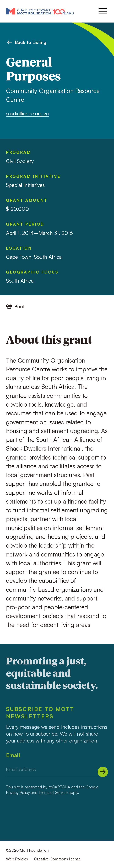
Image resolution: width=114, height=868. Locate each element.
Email (13, 755)
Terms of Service (53, 792)
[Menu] (102, 11)
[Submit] (103, 772)
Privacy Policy (18, 792)
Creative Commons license (57, 859)
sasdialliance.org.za (27, 113)
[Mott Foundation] (40, 11)
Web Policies (17, 859)
